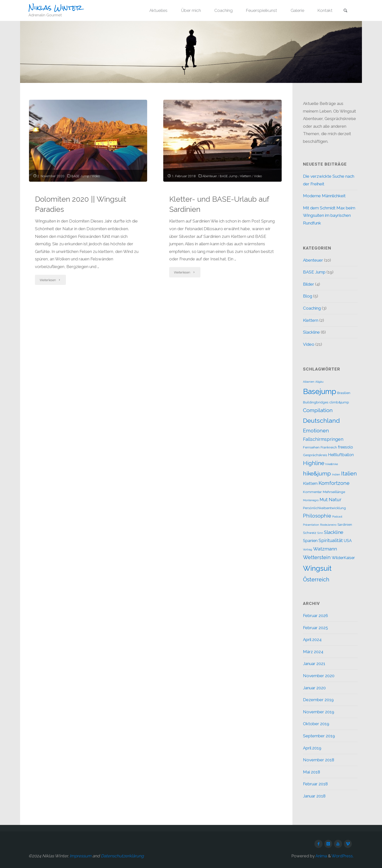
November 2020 (319, 676)
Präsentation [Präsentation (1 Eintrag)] (311, 525)
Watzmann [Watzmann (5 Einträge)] (325, 549)
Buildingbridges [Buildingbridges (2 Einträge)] (316, 402)
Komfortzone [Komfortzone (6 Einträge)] (334, 483)
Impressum (81, 856)
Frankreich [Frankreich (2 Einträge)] (329, 447)
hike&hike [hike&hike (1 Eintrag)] (332, 464)
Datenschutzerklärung (122, 856)
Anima (321, 856)
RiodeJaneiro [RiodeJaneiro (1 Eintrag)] (328, 525)
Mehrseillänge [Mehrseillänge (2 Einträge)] (334, 492)
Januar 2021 (314, 664)
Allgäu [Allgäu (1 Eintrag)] (319, 382)
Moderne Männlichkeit (324, 196)
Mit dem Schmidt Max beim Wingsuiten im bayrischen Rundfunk (329, 215)
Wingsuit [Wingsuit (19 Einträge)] (317, 568)
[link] (345, 11)
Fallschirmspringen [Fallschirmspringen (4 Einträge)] (323, 439)
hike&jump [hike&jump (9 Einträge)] (317, 473)
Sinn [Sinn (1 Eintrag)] (320, 533)
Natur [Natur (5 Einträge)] (335, 499)
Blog (308, 296)
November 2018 (319, 760)
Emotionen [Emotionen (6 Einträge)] (316, 431)
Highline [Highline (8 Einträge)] (314, 463)
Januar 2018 (314, 796)
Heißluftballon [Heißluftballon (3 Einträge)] (341, 455)
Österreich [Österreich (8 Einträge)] (316, 579)
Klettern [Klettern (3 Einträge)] (310, 484)
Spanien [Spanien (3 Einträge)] (310, 541)
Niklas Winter (55, 8)
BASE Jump (80, 176)
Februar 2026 (315, 616)
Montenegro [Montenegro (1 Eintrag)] (311, 500)
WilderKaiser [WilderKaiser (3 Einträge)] (343, 558)
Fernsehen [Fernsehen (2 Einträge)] (311, 447)
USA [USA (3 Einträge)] (348, 541)
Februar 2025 (315, 628)
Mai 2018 (312, 772)
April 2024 (312, 640)
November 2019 (319, 712)
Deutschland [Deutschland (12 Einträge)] (321, 421)
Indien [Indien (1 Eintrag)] (336, 474)
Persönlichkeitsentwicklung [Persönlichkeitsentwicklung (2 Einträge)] (324, 508)
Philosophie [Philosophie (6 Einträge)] (317, 516)
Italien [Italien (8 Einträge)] (349, 473)
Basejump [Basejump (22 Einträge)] (320, 391)
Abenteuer (210, 176)
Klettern (246, 176)
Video (96, 176)
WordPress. (342, 856)
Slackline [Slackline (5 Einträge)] (334, 532)
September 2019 (319, 736)
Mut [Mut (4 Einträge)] (324, 500)
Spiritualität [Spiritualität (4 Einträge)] (331, 540)
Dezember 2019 (318, 700)
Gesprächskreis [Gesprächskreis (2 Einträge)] (315, 455)
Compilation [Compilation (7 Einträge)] (318, 410)
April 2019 (312, 748)
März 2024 (313, 652)
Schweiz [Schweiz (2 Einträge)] (310, 533)
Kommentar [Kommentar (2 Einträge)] (312, 492)
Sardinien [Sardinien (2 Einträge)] (345, 524)
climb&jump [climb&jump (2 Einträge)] (339, 402)
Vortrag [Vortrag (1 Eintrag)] (308, 549)
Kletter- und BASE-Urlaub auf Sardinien (219, 204)
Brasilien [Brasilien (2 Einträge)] (344, 393)
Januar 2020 (314, 688)
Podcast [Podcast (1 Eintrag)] (337, 517)
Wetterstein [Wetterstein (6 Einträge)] (317, 557)
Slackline (311, 332)
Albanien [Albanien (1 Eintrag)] (309, 382)
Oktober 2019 (316, 724)
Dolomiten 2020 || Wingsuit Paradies (81, 204)
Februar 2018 (315, 784)
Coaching (312, 308)
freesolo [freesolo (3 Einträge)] (345, 447)
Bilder (309, 284)
